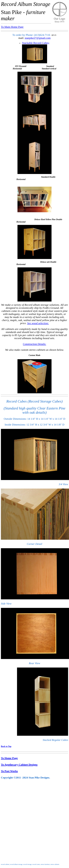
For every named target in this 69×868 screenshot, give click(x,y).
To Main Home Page (12, 27)
